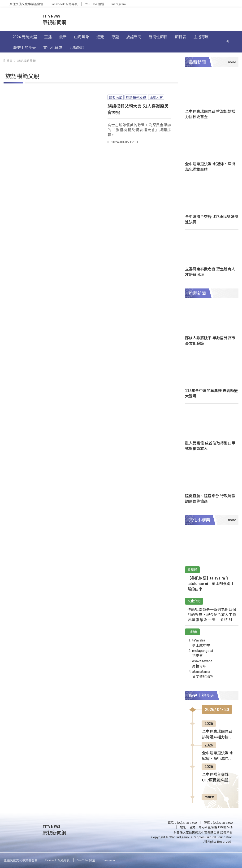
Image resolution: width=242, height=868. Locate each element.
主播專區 (201, 37)
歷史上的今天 (25, 47)
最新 (63, 37)
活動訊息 (77, 47)
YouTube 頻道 (95, 4)
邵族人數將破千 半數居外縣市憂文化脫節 (210, 340)
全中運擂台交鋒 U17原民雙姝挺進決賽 (212, 219)
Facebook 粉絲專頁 (64, 4)
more (209, 797)
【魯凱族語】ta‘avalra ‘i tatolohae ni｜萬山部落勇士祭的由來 (211, 584)
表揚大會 (156, 97)
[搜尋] (228, 42)
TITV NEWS (51, 16)
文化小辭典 (53, 47)
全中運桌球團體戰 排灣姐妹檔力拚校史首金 (210, 114)
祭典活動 (116, 97)
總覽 (100, 37)
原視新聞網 (54, 22)
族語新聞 (134, 37)
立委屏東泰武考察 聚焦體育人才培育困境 (210, 272)
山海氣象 (82, 37)
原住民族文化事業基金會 (26, 4)
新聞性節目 (158, 37)
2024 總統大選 (25, 37)
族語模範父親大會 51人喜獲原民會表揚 (138, 109)
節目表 (181, 37)
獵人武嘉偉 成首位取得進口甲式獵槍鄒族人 (210, 446)
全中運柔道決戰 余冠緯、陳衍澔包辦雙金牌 (210, 166)
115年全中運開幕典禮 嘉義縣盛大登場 (211, 393)
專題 (115, 37)
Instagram (119, 4)
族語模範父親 (136, 97)
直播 (48, 37)
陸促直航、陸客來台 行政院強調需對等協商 (210, 498)
